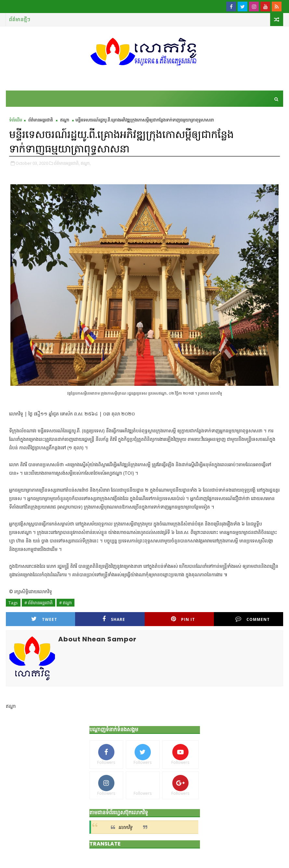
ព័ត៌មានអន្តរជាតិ (41, 120)
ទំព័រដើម (16, 120)
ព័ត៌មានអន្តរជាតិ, (67, 163)
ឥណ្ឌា (65, 120)
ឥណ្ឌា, (86, 163)
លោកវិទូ (125, 827)
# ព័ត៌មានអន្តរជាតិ (39, 603)
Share (114, 619)
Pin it (183, 619)
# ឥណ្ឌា (66, 603)
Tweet (44, 619)
